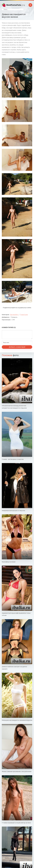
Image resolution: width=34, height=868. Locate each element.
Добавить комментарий (17, 347)
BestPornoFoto (16, 5)
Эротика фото (14, 315)
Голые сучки (24, 315)
